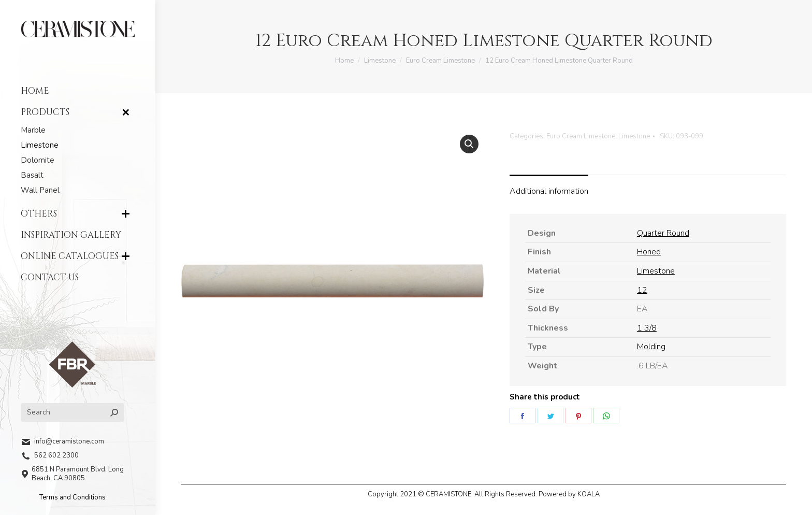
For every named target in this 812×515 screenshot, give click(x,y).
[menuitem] (78, 91)
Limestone (634, 136)
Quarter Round (663, 233)
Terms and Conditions (72, 497)
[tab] (549, 187)
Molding (651, 347)
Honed (649, 252)
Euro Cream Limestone (581, 136)
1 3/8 (647, 328)
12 (642, 290)
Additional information (549, 191)
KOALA (589, 494)
